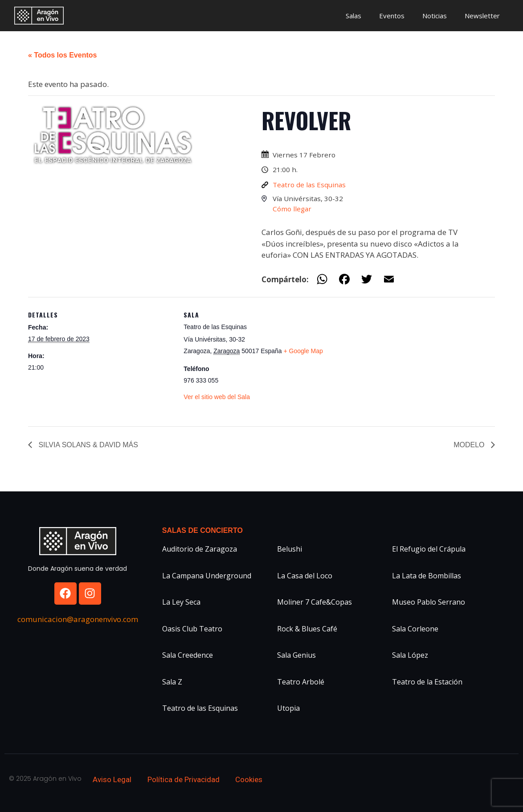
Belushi (290, 549)
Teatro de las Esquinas (309, 185)
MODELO (470, 445)
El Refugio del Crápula (429, 549)
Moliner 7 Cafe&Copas (315, 602)
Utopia (288, 708)
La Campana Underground (207, 576)
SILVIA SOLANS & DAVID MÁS (87, 445)
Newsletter (482, 16)
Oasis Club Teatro (192, 629)
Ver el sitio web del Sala (217, 397)
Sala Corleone (415, 629)
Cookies (249, 779)
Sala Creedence (188, 655)
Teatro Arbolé (301, 682)
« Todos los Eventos (62, 55)
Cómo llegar (292, 209)
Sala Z (172, 682)
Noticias (435, 16)
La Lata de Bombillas (427, 576)
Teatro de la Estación (427, 682)
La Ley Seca (181, 602)
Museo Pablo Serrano (429, 602)
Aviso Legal (112, 779)
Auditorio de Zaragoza (200, 549)
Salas (353, 16)
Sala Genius (296, 655)
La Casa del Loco (305, 576)
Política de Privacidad (184, 779)
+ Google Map (303, 351)
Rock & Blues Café (307, 629)
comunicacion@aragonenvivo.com (78, 619)
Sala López (410, 655)
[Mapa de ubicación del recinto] (386, 359)
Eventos (392, 16)
